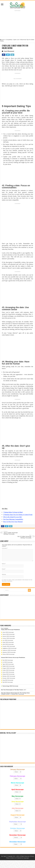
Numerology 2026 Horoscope (10, 686)
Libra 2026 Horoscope (8, 644)
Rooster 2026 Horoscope (9, 678)
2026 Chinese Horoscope (12, 657)
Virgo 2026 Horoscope (8, 642)
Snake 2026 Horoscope (8, 670)
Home (2, 40)
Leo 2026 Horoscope (8, 640)
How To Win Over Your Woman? (13, 522)
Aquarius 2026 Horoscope (9, 652)
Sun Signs (4, 856)
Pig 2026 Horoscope (8, 682)
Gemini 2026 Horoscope (9, 636)
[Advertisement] (17, 608)
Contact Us (13, 858)
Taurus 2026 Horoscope (8, 634)
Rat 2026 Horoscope (8, 660)
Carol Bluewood (9, 51)
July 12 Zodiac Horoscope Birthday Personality (13, 533)
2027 (25, 690)
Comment (5, 548)
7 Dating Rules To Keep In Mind (13, 512)
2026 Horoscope (9, 630)
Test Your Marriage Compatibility (13, 519)
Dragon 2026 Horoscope (9, 668)
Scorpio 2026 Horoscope (9, 646)
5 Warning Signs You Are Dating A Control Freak (18, 515)
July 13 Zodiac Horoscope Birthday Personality (22, 537)
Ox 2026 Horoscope (8, 662)
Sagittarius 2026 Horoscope (9, 648)
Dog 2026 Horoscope (8, 680)
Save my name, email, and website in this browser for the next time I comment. (17, 580)
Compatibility (9, 40)
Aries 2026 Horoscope (8, 632)
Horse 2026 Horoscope (8, 672)
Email (4, 569)
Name (4, 564)
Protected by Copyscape (23, 858)
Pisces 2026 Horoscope (8, 654)
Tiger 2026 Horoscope (8, 664)
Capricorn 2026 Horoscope (9, 650)
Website (4, 574)
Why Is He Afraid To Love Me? (13, 517)
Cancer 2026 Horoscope (9, 638)
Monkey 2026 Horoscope (9, 676)
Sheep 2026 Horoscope (8, 674)
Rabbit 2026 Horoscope (8, 666)
